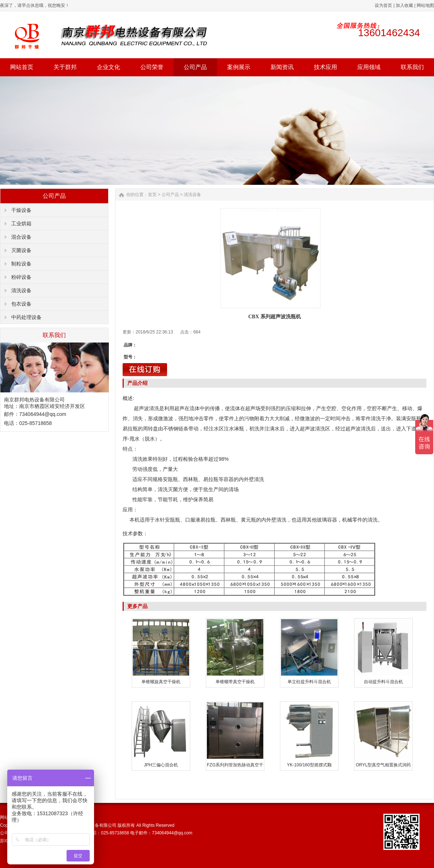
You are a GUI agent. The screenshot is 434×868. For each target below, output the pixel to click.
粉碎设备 (21, 277)
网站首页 (22, 67)
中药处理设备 (26, 317)
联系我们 (412, 67)
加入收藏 (404, 5)
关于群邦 (65, 67)
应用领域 (369, 67)
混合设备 (21, 237)
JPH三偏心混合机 (161, 765)
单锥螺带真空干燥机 (235, 682)
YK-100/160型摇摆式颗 (309, 765)
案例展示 (239, 67)
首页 (152, 195)
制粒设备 (21, 264)
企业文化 (109, 67)
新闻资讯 (282, 67)
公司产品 (195, 67)
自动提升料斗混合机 (383, 682)
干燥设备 (21, 210)
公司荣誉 (152, 67)
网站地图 (425, 5)
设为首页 (383, 5)
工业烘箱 (21, 224)
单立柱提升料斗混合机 (309, 682)
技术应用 (325, 67)
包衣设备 (21, 304)
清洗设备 (21, 290)
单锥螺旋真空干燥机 (161, 682)
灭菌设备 (21, 250)
